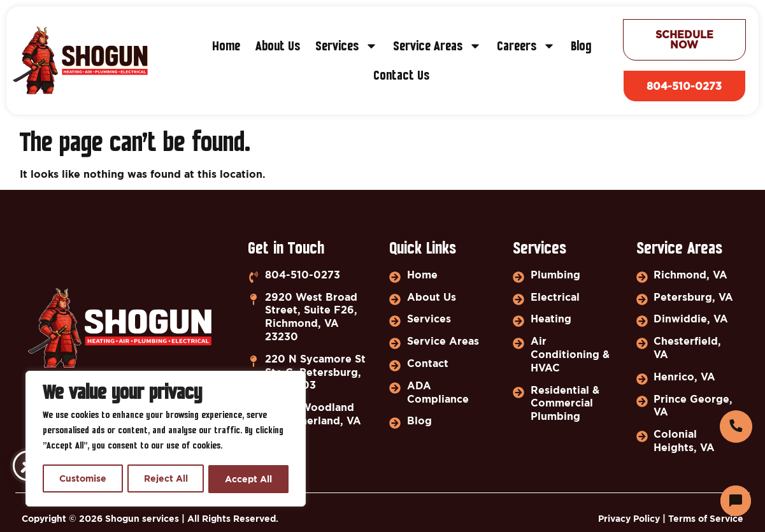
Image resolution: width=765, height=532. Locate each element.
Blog (581, 47)
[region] (166, 440)
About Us (278, 47)
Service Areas (437, 47)
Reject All (166, 479)
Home (226, 47)
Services (347, 47)
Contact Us (401, 76)
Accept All (249, 479)
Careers (526, 47)
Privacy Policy (629, 518)
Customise (83, 479)
